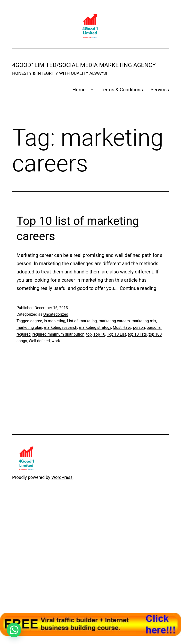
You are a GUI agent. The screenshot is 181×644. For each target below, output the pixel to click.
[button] (14, 630)
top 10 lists (137, 334)
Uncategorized (56, 314)
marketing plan (29, 327)
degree (36, 321)
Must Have (122, 327)
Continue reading (138, 288)
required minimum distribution (58, 334)
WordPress (62, 477)
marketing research (61, 327)
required (24, 334)
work (56, 341)
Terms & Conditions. (123, 90)
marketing (88, 321)
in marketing (55, 321)
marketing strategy (95, 327)
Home (79, 90)
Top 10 (99, 334)
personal (154, 327)
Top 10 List (117, 334)
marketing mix (144, 321)
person (139, 327)
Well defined (39, 341)
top (89, 334)
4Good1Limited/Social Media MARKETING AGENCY (84, 65)
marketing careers (114, 321)
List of (72, 321)
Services (160, 90)
